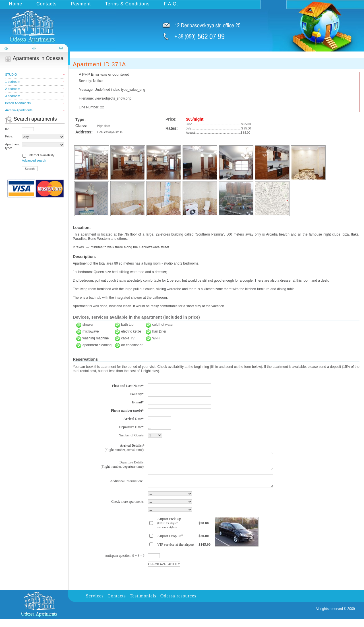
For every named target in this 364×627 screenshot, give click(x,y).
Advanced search (34, 160)
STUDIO (11, 75)
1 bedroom (13, 82)
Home (15, 4)
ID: (7, 129)
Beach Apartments (18, 103)
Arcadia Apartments (19, 110)
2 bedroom (13, 89)
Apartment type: (12, 146)
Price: (9, 136)
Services (95, 604)
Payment (81, 4)
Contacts (46, 4)
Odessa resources (178, 604)
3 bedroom (13, 96)
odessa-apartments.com (35, 24)
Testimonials (143, 604)
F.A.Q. (171, 4)
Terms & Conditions (127, 4)
